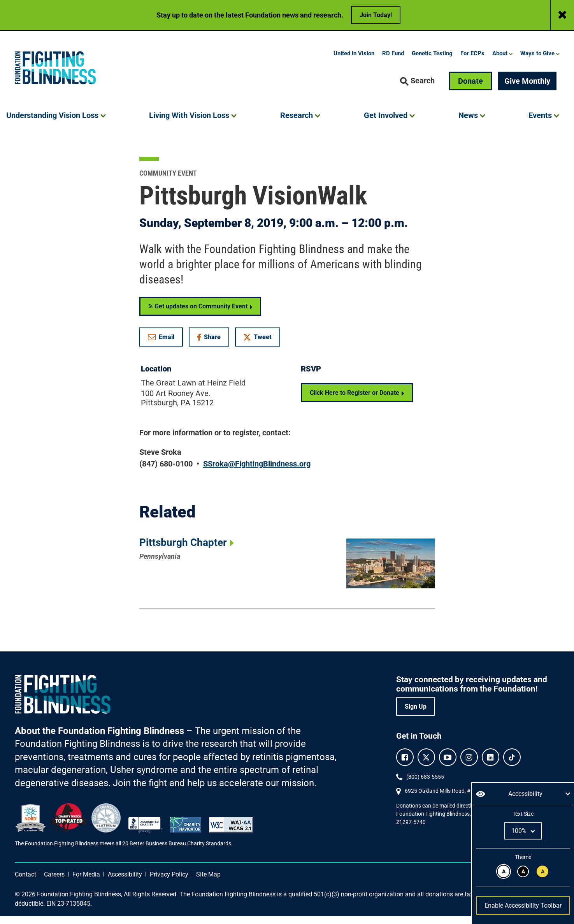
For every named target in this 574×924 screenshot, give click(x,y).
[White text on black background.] (523, 871)
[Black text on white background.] (504, 871)
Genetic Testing (432, 62)
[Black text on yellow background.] (542, 871)
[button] (418, 89)
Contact (25, 882)
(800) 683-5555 (425, 785)
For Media (86, 882)
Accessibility (125, 882)
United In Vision (354, 62)
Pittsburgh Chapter (183, 550)
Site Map (208, 882)
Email (161, 345)
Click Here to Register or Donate (355, 401)
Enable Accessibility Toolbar (523, 906)
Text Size (523, 814)
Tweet (258, 345)
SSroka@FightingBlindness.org (257, 472)
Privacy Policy (169, 882)
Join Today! (376, 15)
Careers (54, 882)
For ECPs (472, 62)
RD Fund (393, 62)
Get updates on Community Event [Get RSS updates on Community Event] (198, 314)
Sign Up (416, 715)
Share (213, 347)
